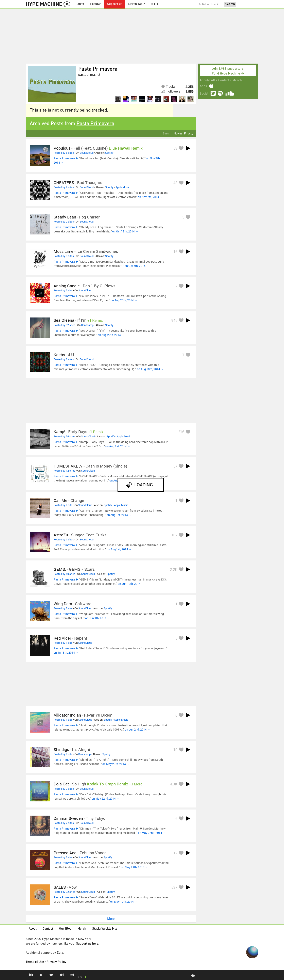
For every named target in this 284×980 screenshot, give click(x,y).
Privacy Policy (56, 962)
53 (175, 148)
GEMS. (60, 569)
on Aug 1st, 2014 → (118, 446)
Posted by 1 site (63, 290)
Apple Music (123, 187)
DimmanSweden (68, 818)
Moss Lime (64, 251)
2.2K (174, 569)
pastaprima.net (89, 75)
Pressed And (65, 853)
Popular (96, 4)
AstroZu (61, 535)
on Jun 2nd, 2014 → (137, 729)
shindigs (61, 749)
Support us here (87, 943)
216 (181, 432)
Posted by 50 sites (64, 574)
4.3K (174, 784)
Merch (237, 80)
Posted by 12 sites (64, 471)
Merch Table (137, 4)
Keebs (59, 355)
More (111, 919)
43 (175, 183)
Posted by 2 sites (64, 187)
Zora (60, 952)
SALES (60, 887)
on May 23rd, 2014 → (116, 764)
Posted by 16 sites (64, 436)
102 (174, 535)
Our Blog (65, 929)
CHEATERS (64, 183)
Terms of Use (35, 962)
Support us (115, 4)
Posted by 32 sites (64, 325)
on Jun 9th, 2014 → (97, 618)
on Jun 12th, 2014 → (131, 584)
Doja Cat (61, 784)
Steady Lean (65, 217)
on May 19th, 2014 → (134, 867)
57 (175, 466)
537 (174, 887)
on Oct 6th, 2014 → (137, 266)
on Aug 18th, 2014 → (150, 369)
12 (175, 853)
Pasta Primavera (98, 69)
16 (175, 251)
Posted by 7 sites (64, 539)
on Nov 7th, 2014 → (150, 197)
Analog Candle (67, 286)
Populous (62, 148)
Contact (224, 80)
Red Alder (62, 638)
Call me (60, 500)
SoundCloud (87, 153)
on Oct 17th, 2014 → (125, 231)
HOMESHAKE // (68, 466)
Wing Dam (63, 604)
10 (175, 750)
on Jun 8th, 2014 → (66, 652)
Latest (80, 4)
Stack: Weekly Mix (105, 929)
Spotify (109, 153)
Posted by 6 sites (64, 153)
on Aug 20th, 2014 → (124, 300)
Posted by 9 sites (64, 789)
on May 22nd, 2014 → (105, 798)
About (33, 929)
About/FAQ (207, 80)
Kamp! (59, 432)
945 (174, 320)
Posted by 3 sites (64, 256)
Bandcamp (87, 325)
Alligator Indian (67, 715)
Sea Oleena (64, 320)
